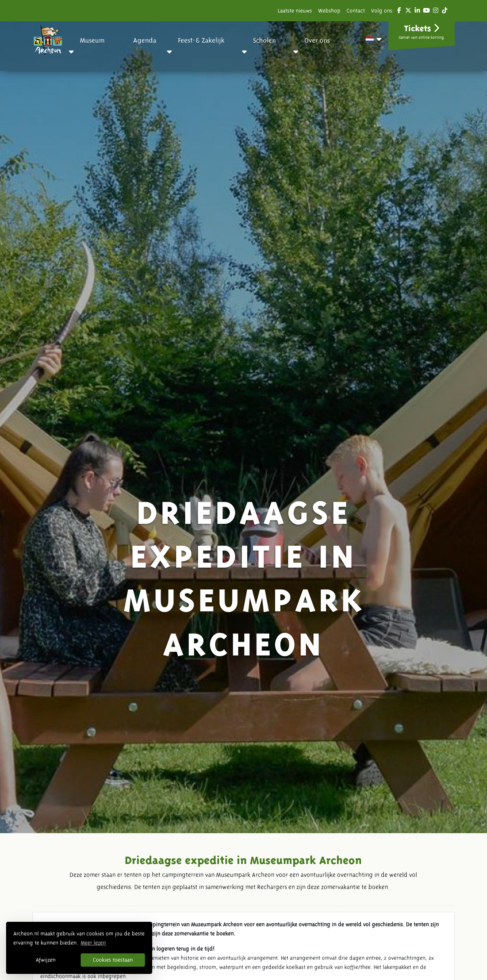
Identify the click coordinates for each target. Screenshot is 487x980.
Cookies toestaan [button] (113, 960)
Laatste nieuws (295, 11)
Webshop (329, 11)
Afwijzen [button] (46, 960)
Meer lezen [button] (93, 943)
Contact (356, 11)
